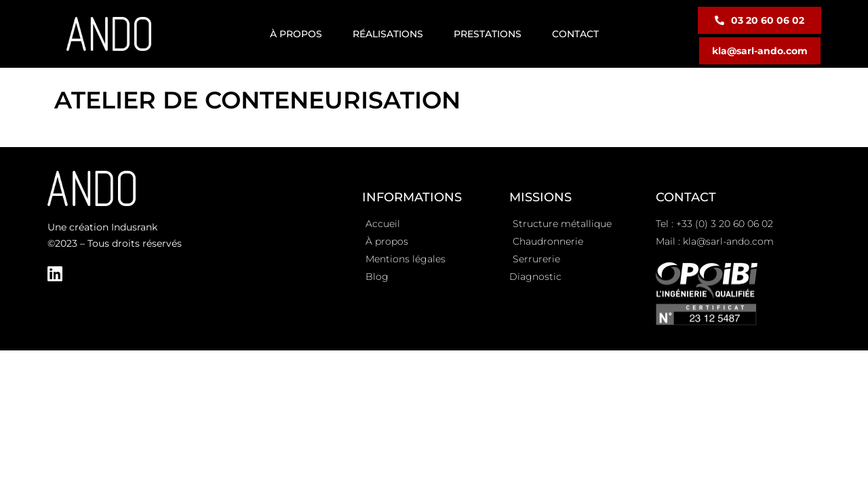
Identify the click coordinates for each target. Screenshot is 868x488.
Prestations (488, 34)
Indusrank (134, 227)
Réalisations (388, 34)
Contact (575, 34)
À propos (296, 34)
